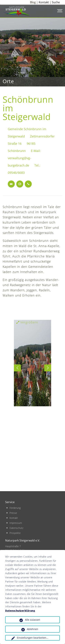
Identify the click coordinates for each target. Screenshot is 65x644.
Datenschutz (16, 528)
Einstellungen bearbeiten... (33, 638)
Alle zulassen (33, 620)
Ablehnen (32, 629)
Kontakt (44, 2)
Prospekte (15, 533)
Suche (56, 2)
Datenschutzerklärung (20, 611)
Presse (13, 513)
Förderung (15, 508)
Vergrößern (27, 322)
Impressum (16, 523)
